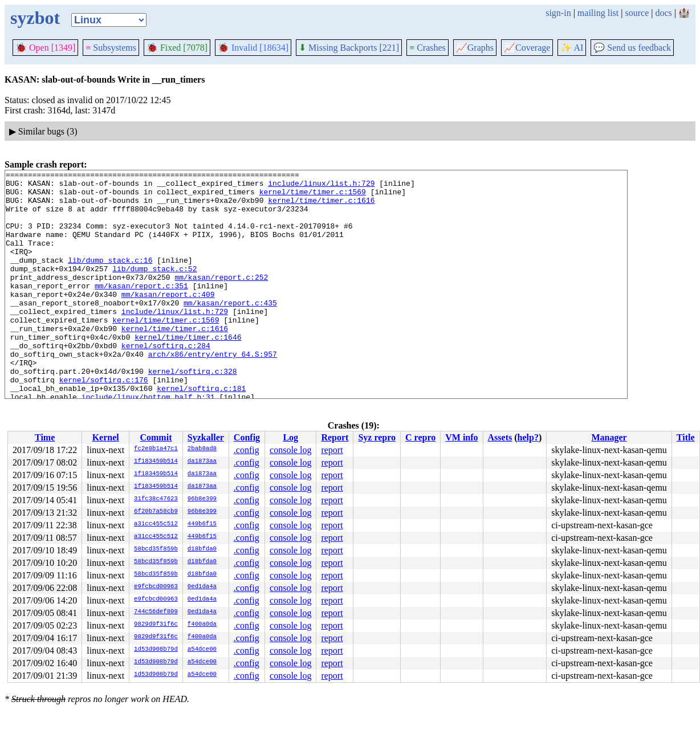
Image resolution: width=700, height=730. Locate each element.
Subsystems (111, 48)
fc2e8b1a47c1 (156, 449)
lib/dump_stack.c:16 (110, 279)
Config (247, 437)
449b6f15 (202, 524)
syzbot (35, 18)
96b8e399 (202, 499)
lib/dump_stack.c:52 (154, 289)
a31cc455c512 (156, 524)
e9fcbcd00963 (156, 587)
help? (528, 437)
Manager (609, 437)
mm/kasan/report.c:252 (221, 299)
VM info (461, 437)
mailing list (598, 13)
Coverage (527, 48)
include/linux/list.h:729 (321, 186)
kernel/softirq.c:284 (166, 381)
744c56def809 (156, 612)
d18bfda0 (202, 549)
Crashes (428, 48)
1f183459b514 (156, 462)
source (637, 13)
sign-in (558, 13)
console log (290, 450)
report (332, 450)
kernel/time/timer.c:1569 (313, 197)
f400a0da (202, 625)
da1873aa (202, 462)
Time (45, 437)
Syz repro (377, 437)
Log (290, 437)
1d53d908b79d (156, 650)
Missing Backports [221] (349, 48)
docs (663, 13)
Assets (500, 437)
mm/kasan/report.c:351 (141, 309)
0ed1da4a (202, 587)
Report (335, 437)
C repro (420, 437)
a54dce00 (202, 650)
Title (686, 437)
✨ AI (572, 48)
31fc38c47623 (156, 499)
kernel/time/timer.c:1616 (321, 207)
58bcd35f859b (156, 549)
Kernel (106, 437)
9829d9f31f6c (156, 625)
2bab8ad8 (202, 449)
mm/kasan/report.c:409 (168, 320)
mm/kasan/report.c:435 (230, 330)
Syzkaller (206, 437)
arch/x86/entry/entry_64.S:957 (213, 391)
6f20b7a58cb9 (156, 512)
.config (247, 450)
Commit (156, 437)
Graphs (475, 48)
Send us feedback (632, 48)
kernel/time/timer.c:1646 (188, 371)
